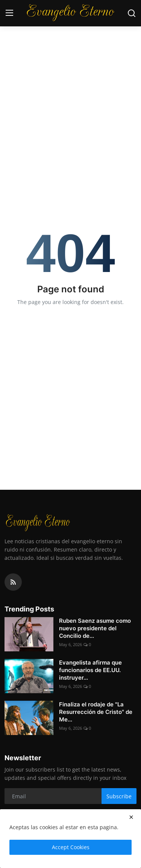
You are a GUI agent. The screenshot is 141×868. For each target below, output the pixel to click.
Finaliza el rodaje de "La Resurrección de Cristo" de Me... (96, 712)
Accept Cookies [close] (71, 847)
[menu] (9, 13)
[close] (131, 817)
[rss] (13, 582)
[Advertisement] (70, 74)
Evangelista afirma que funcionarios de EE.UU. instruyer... (90, 670)
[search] (132, 13)
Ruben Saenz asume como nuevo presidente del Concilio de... (95, 628)
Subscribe (119, 796)
